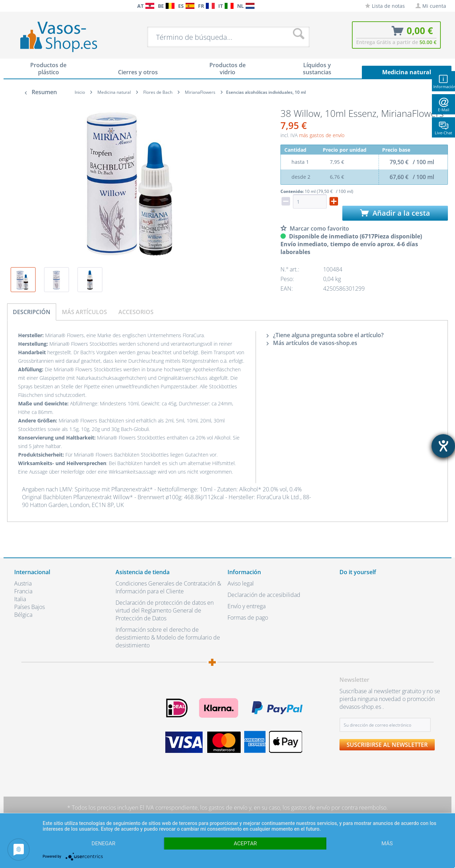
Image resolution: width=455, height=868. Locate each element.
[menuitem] (18, 6)
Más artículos (84, 312)
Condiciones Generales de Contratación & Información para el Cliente (168, 587)
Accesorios (136, 312)
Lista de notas (385, 6)
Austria (23, 583)
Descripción (32, 312)
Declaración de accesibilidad (264, 595)
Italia (20, 599)
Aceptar (245, 843)
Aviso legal (241, 583)
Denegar (104, 843)
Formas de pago (248, 618)
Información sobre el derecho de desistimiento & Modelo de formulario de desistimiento (168, 637)
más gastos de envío (322, 135)
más (387, 843)
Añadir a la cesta (395, 213)
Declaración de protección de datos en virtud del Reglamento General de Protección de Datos (165, 610)
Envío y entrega (247, 606)
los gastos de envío (224, 808)
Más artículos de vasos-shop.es (312, 343)
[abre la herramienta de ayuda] (443, 446)
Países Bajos (30, 607)
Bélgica (23, 615)
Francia (23, 591)
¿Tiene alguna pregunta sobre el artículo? (325, 335)
